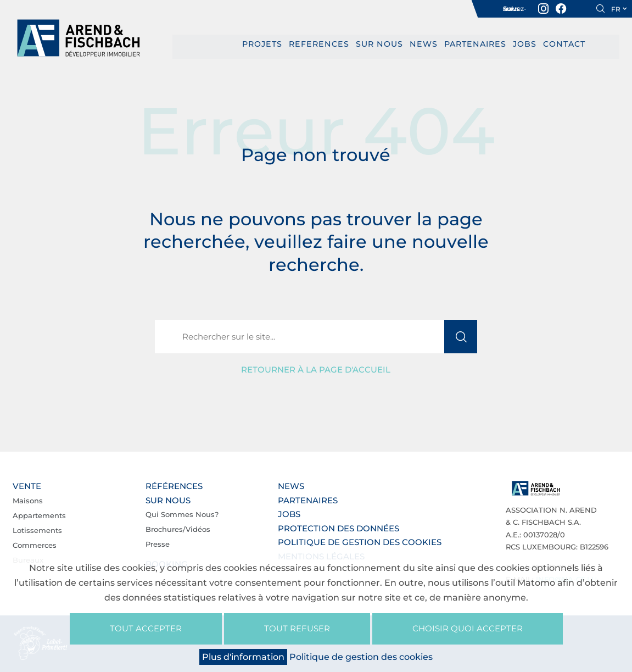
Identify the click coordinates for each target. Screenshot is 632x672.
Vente (27, 486)
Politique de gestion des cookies (360, 542)
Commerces (35, 545)
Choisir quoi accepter (468, 628)
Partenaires (472, 44)
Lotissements (37, 530)
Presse (158, 544)
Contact (559, 44)
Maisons (28, 500)
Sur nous (380, 44)
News (423, 44)
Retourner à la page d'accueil (316, 370)
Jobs (520, 44)
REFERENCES (321, 44)
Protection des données (339, 528)
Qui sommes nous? (182, 514)
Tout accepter (146, 628)
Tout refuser (297, 628)
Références (174, 486)
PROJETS (267, 44)
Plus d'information (243, 657)
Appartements (39, 515)
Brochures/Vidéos (178, 529)
